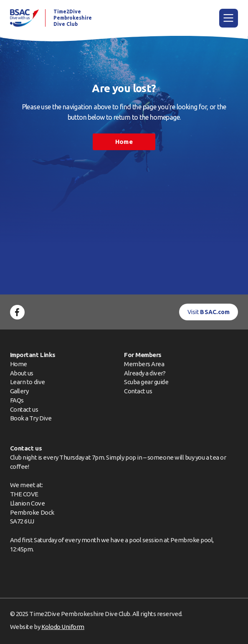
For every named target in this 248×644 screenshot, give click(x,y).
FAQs (17, 400)
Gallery (19, 391)
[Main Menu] (229, 18)
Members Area (144, 364)
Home (124, 142)
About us (22, 373)
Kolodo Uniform (63, 627)
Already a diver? (145, 373)
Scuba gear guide (146, 382)
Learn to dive (28, 382)
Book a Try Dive (31, 418)
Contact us (24, 409)
